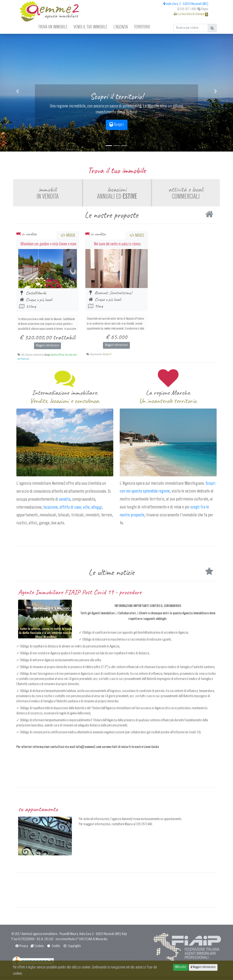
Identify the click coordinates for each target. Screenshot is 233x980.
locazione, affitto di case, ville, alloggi (72, 508)
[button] (17, 91)
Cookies (37, 946)
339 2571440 (144, 825)
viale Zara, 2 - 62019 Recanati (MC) (186, 4)
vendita (65, 500)
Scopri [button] (117, 125)
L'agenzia (121, 27)
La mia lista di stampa (191, 14)
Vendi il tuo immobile (90, 27)
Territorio (142, 27)
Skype (203, 9)
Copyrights (72, 946)
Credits (53, 946)
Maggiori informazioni (47, 346)
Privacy (22, 946)
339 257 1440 (187, 9)
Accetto (181, 967)
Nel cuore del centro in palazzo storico (117, 244)
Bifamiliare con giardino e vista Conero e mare (48, 244)
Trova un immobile (53, 27)
